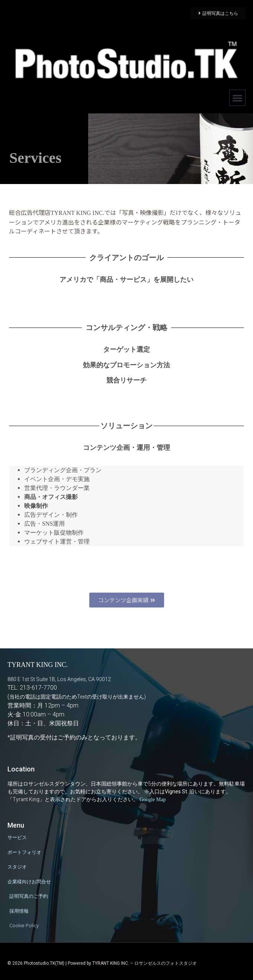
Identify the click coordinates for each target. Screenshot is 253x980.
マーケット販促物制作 (54, 533)
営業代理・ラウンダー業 (57, 488)
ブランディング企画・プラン (63, 470)
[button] (237, 98)
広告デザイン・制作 (51, 515)
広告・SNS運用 (44, 524)
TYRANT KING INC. (77, 213)
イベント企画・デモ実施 (57, 479)
